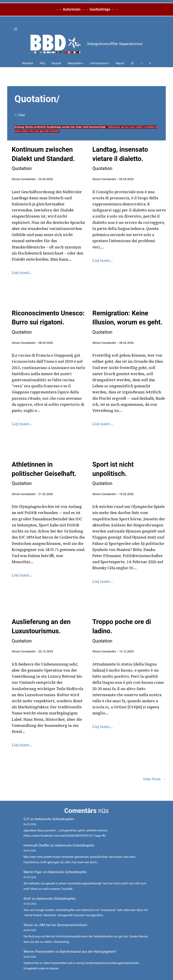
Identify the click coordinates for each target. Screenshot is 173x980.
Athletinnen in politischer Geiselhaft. (44, 473)
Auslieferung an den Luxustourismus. (41, 631)
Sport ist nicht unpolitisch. (113, 473)
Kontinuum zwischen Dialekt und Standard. (43, 158)
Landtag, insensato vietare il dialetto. (120, 158)
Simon (28, 925)
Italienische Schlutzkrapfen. (55, 819)
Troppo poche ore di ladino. (122, 631)
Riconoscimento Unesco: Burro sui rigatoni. (48, 322)
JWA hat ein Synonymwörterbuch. (63, 925)
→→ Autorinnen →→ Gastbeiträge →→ (86, 9)
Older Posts (154, 779)
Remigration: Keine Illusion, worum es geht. (127, 322)
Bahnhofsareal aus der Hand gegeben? (88, 952)
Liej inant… (22, 273)
